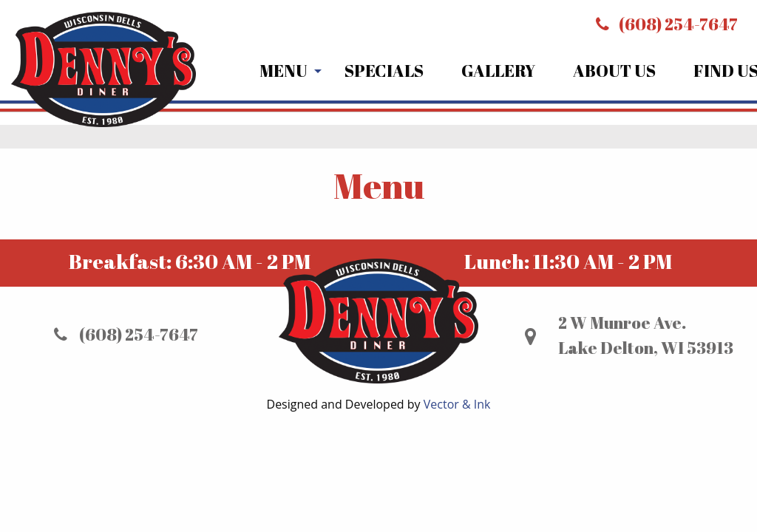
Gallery (498, 71)
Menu (284, 71)
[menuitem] (283, 71)
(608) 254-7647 (667, 24)
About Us (614, 71)
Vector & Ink (457, 404)
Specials (384, 71)
